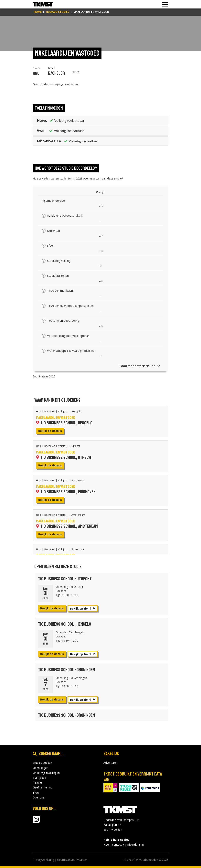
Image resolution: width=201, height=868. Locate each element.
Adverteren (110, 763)
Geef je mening (42, 787)
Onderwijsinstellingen (46, 773)
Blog (36, 792)
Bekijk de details (50, 431)
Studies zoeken (42, 763)
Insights (38, 782)
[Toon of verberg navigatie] (164, 4)
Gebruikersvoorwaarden (72, 860)
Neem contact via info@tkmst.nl (124, 845)
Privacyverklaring (43, 860)
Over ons (39, 797)
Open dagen (41, 768)
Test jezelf (39, 778)
